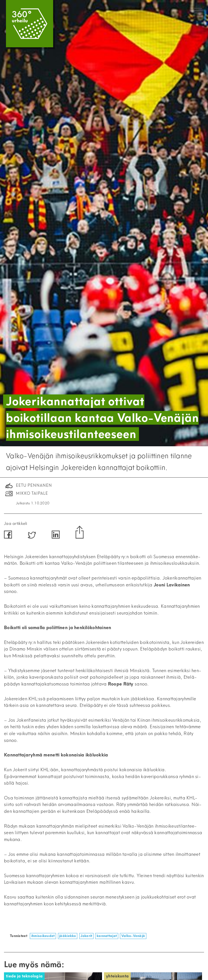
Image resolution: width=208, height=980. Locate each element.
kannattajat (107, 936)
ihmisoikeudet (43, 936)
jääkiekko (68, 936)
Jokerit (86, 936)
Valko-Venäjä (133, 936)
